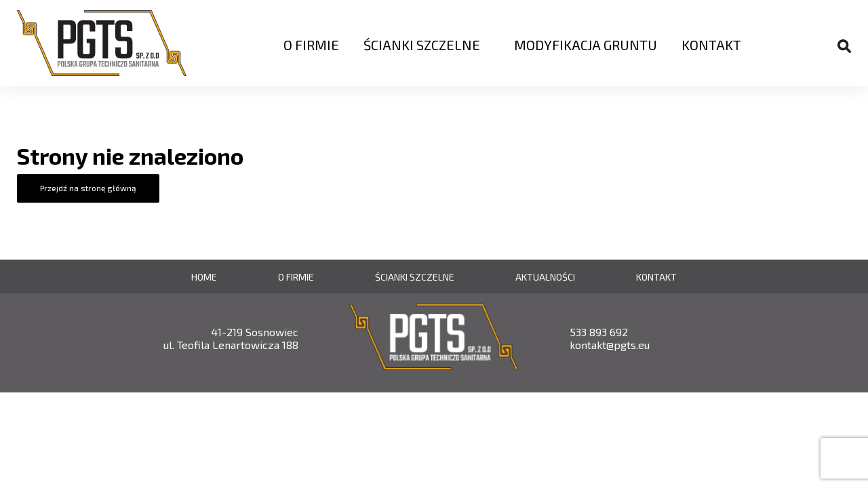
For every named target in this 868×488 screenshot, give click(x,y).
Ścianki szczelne (422, 45)
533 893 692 (599, 332)
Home (204, 277)
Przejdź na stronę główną (88, 188)
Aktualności (545, 277)
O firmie (311, 45)
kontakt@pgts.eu (610, 345)
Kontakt (711, 45)
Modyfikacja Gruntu (586, 45)
